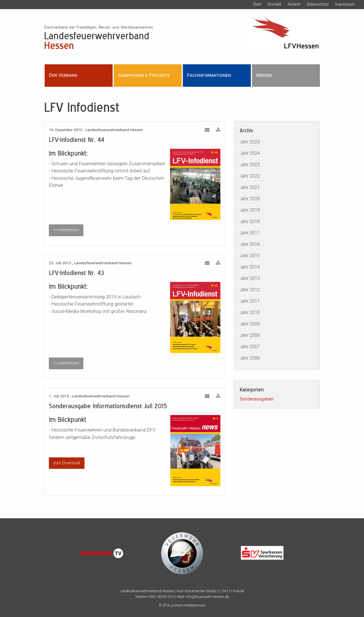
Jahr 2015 (250, 256)
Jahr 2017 (250, 233)
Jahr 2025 (250, 142)
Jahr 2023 (250, 165)
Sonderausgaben (257, 399)
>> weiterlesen (66, 230)
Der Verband (63, 75)
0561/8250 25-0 (162, 597)
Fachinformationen (209, 75)
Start (257, 4)
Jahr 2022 (250, 176)
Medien (264, 75)
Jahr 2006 (250, 358)
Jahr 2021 (250, 187)
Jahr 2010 (250, 312)
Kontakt (274, 4)
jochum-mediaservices (188, 605)
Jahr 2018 (250, 221)
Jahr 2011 (250, 301)
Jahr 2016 (250, 244)
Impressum (345, 4)
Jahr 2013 (250, 278)
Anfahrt (294, 4)
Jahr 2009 (250, 324)
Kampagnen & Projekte (144, 75)
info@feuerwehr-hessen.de (207, 597)
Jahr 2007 (250, 347)
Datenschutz (318, 4)
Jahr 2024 (250, 153)
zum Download (67, 463)
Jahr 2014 (250, 267)
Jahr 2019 (250, 210)
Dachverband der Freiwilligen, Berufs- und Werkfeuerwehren (99, 27)
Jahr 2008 (250, 335)
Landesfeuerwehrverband (135, 40)
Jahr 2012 (250, 290)
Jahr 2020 (250, 199)
